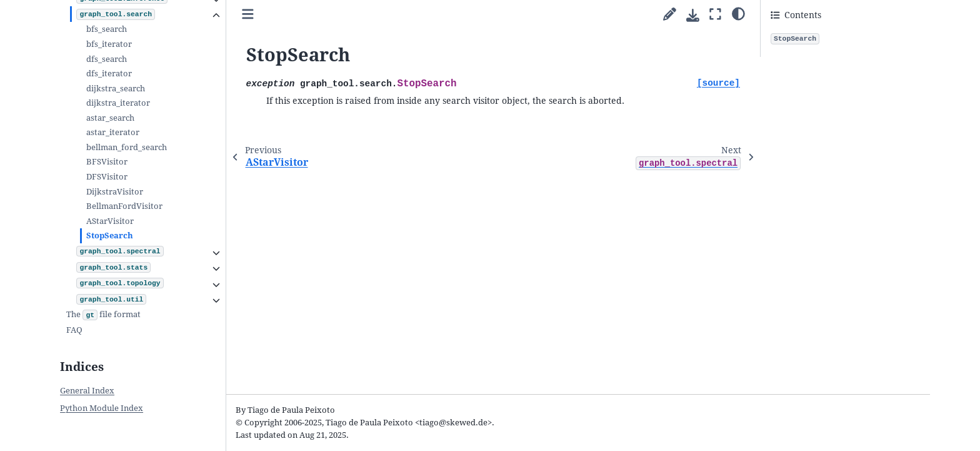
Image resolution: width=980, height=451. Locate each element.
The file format (103, 315)
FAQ (74, 330)
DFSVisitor (107, 177)
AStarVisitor (110, 221)
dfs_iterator (109, 73)
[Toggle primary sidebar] (248, 15)
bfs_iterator (109, 44)
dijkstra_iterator (118, 103)
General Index (87, 391)
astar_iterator (113, 132)
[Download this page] (693, 15)
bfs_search (107, 29)
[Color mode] (738, 13)
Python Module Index (102, 408)
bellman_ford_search (127, 147)
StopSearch (110, 236)
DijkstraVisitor (115, 192)
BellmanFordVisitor (124, 206)
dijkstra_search (116, 89)
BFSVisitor (107, 162)
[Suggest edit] (670, 15)
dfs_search (107, 59)
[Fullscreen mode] (715, 15)
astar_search (110, 118)
